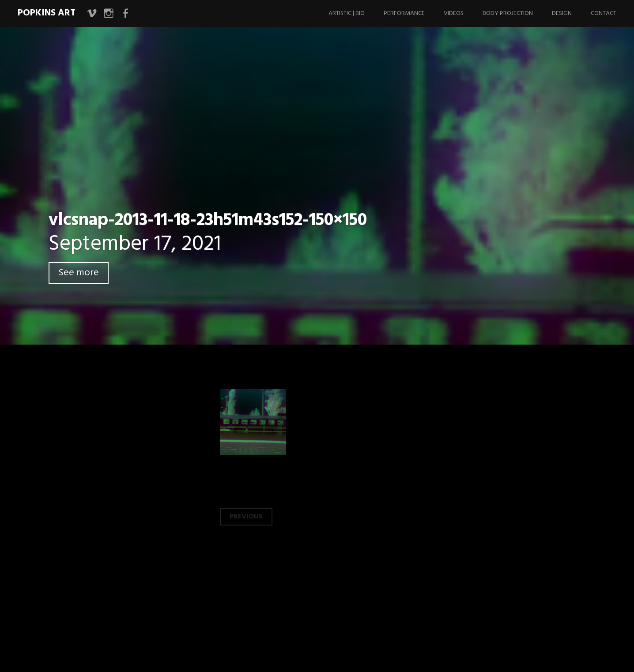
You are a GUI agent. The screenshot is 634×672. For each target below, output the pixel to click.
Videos (454, 13)
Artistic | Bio (347, 13)
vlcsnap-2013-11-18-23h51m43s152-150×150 (208, 221)
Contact (604, 13)
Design (562, 13)
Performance (404, 13)
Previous (246, 517)
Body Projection (508, 13)
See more (79, 273)
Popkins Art (47, 13)
